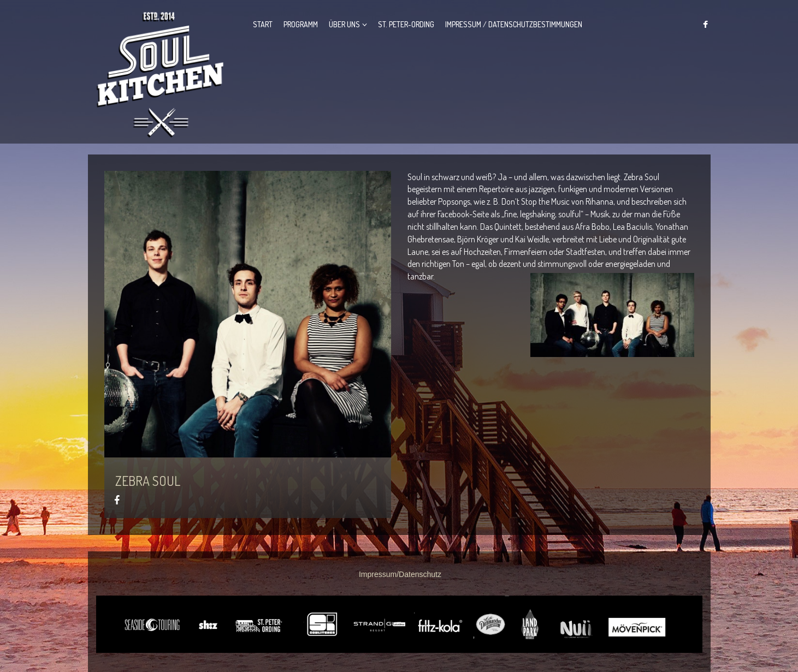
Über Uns (344, 24)
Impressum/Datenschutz (400, 574)
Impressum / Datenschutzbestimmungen (514, 24)
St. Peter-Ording (406, 24)
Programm (301, 24)
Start (263, 24)
